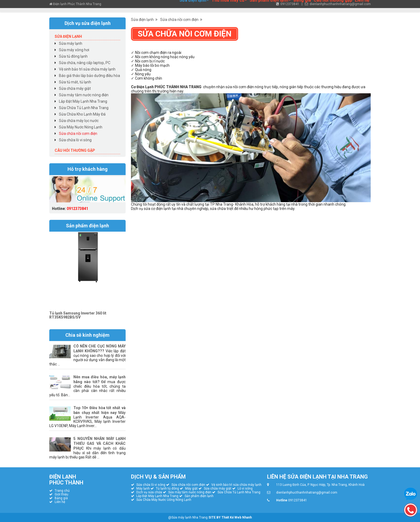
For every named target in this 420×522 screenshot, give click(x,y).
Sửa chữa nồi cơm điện (181, 20)
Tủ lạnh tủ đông (167, 488)
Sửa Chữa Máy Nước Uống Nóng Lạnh (164, 500)
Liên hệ (60, 502)
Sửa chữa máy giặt (75, 88)
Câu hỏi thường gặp (75, 150)
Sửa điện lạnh (144, 20)
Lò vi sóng (245, 488)
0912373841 (77, 209)
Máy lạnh (143, 488)
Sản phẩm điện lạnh (199, 496)
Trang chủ (62, 491)
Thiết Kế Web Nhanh (237, 517)
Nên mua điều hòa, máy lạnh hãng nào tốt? (100, 379)
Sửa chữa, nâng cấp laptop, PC (85, 63)
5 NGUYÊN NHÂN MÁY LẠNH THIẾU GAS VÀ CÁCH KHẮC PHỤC (100, 443)
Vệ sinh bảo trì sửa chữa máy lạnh (87, 69)
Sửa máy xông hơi (74, 50)
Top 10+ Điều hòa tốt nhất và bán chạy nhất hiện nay (100, 410)
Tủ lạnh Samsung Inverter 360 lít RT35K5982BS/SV (78, 315)
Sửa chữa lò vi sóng (75, 140)
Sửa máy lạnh (71, 43)
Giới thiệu (61, 494)
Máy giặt (191, 488)
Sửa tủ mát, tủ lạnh (75, 82)
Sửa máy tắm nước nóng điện (84, 95)
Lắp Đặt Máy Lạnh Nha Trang (83, 101)
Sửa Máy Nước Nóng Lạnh (81, 127)
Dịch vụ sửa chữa (149, 492)
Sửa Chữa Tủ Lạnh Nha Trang (84, 108)
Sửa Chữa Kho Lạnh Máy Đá (82, 114)
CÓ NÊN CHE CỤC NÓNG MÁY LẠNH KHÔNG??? (100, 349)
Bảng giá (61, 498)
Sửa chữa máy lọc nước (79, 121)
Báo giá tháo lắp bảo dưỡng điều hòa (89, 76)
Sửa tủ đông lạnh (73, 56)
